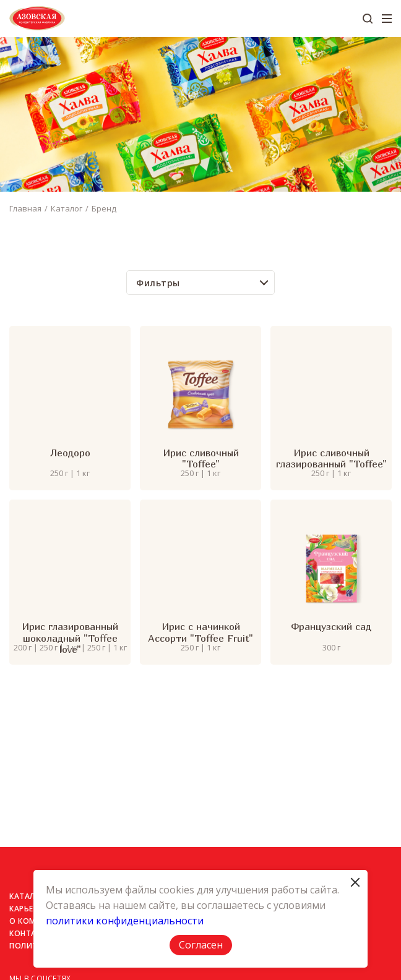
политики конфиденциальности (125, 921)
